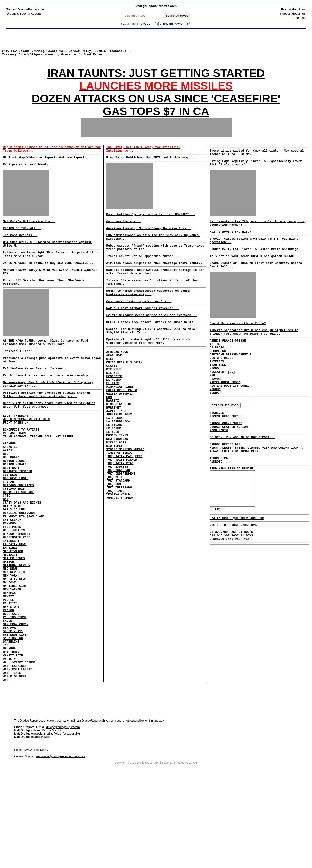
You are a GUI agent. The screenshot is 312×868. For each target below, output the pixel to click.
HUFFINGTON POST (17, 596)
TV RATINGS (30, 467)
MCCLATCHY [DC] (222, 398)
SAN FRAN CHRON (16, 700)
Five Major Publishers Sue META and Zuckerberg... (150, 166)
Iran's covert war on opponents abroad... (142, 272)
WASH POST (11, 754)
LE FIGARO (114, 469)
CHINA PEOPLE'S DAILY (124, 394)
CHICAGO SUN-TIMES (18, 533)
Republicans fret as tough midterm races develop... (48, 405)
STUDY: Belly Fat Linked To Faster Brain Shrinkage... (257, 263)
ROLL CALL (11, 687)
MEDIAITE (10, 616)
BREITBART (11, 512)
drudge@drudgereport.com (63, 814)
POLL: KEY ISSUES (59, 475)
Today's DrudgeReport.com (25, 9)
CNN (6, 550)
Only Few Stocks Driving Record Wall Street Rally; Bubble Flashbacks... (67, 54)
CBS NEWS (10, 520)
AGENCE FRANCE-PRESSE (228, 361)
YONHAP (215, 423)
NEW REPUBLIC (14, 637)
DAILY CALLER (14, 562)
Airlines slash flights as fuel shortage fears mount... (155, 280)
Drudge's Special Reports (24, 14)
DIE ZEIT (113, 407)
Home (18, 837)
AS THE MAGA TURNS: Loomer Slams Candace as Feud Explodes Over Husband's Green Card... (46, 365)
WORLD (245, 415)
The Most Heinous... (20, 249)
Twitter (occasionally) (67, 820)
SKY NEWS (10, 712)
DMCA (28, 837)
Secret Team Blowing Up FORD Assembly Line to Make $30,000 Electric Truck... (151, 358)
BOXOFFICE (11, 467)
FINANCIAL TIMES (120, 423)
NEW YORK (10, 641)
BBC (6, 495)
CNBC (7, 545)
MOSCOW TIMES (117, 482)
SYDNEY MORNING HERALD (125, 498)
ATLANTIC (10, 487)
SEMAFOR (9, 704)
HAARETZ (113, 440)
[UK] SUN (113, 540)
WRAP (7, 767)
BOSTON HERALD (15, 508)
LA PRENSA (114, 461)
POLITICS (231, 415)
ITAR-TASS (218, 390)
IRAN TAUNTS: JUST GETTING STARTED (156, 79)
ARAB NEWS (114, 386)
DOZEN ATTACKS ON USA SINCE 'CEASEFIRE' (156, 105)
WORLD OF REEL (15, 762)
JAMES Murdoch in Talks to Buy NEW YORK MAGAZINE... (48, 280)
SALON (8, 696)
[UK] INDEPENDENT (121, 528)
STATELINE (11, 721)
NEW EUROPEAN (117, 486)
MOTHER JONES (14, 621)
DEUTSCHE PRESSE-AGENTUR (230, 377)
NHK (212, 402)
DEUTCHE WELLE (221, 381)
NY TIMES (10, 654)
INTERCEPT (11, 600)
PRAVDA (215, 406)
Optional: (125, 25)
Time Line (299, 18)
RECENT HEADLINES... (227, 449)
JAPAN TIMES (116, 453)
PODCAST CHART (15, 471)
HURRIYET (113, 448)
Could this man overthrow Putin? (238, 341)
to (161, 25)
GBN (109, 436)
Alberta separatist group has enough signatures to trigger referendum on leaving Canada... (254, 351)
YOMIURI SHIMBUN (120, 557)
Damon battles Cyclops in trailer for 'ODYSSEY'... (151, 224)
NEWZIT (8, 666)
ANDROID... (219, 501)
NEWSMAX (9, 662)
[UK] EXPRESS (117, 519)
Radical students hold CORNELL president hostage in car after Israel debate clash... (155, 290)
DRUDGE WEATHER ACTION (229, 461)
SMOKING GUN (13, 716)
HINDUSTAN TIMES (120, 444)
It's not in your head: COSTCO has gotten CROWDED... (256, 271)
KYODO (214, 394)
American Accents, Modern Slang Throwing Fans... (149, 241)
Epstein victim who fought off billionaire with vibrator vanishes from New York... (148, 370)
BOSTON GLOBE (14, 504)
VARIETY (9, 741)
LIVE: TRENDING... (18, 451)
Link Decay (41, 837)
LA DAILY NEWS (15, 604)
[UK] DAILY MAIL (120, 507)
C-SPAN (8, 529)
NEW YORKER (12, 658)
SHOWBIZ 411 (13, 708)
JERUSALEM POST (119, 457)
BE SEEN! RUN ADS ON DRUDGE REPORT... (242, 472)
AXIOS (8, 491)
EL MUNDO (113, 415)
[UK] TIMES (115, 548)
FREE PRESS (12, 583)
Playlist (45, 824)
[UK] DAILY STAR (120, 515)
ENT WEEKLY (12, 575)
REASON (8, 683)
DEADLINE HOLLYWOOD (19, 566)
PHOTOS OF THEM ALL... (22, 241)
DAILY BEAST (13, 558)
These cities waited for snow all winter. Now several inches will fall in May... (257, 159)
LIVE (23, 712)
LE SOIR (113, 478)
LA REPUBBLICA (118, 465)
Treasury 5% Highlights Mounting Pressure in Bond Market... (56, 58)
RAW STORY (11, 679)
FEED (139, 507)
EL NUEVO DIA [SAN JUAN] (24, 570)
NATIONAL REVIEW (17, 629)
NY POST (9, 650)
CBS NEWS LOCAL (16, 525)
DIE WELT (113, 402)
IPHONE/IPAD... (222, 497)
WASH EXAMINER (15, 750)
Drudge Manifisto (53, 817)
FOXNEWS (9, 579)
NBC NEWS (10, 633)
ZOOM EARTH (219, 465)
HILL (7, 587)
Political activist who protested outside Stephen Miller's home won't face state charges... (46, 427)
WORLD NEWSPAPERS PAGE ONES (27, 455)
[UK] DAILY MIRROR (122, 511)
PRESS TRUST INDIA (225, 411)
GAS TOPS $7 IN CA (156, 118)
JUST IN (18, 587)
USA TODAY (11, 733)
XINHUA (215, 419)
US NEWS (9, 729)
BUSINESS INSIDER (18, 516)
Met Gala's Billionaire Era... (29, 232)
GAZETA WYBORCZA (120, 432)
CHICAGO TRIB (14, 537)
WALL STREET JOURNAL (20, 746)
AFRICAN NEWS (117, 382)
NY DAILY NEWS (15, 646)
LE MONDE (113, 473)
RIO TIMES (114, 494)
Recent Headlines (293, 9)
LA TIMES (10, 608)
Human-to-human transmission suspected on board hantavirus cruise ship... (148, 314)
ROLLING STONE (15, 691)
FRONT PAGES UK (16, 459)
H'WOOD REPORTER (17, 591)
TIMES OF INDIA (119, 503)
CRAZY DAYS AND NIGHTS (22, 554)
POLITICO (10, 675)
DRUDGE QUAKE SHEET (226, 456)
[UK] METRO (115, 532)
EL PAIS (113, 419)
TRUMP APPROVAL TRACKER (23, 475)
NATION (8, 625)
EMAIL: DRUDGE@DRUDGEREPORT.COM (237, 566)
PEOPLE (8, 671)
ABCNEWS (9, 483)
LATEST (27, 754)
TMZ (6, 725)
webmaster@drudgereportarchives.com (61, 843)
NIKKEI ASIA (116, 490)
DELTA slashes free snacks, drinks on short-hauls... (152, 348)
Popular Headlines (293, 14)
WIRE (23, 654)
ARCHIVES (217, 445)
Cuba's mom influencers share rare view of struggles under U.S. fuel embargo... (49, 439)
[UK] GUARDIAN (118, 523)
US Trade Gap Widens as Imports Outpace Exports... (47, 166)
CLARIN (112, 398)
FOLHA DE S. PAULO (122, 428)
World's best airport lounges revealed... (142, 332)
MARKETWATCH (13, 612)
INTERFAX (217, 386)
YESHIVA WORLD (118, 553)
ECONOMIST (114, 411)
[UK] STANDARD (118, 536)
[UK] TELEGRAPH (119, 544)
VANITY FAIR (13, 737)
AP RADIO (217, 369)
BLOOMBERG (218, 373)
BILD (110, 390)
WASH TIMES (12, 758)
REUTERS (216, 415)
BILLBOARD (11, 500)
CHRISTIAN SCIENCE (18, 541)
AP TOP (215, 365)
